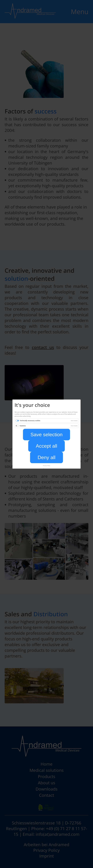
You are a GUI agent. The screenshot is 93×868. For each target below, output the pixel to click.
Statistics (23, 426)
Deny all (46, 457)
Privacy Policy (47, 466)
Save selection (47, 435)
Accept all (46, 446)
